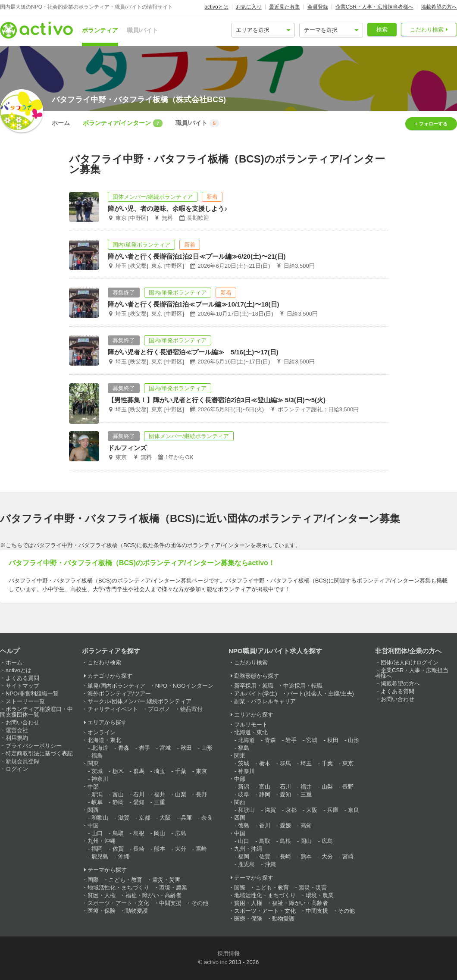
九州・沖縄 (102, 841)
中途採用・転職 (303, 686)
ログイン (17, 769)
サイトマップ (22, 686)
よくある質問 (22, 678)
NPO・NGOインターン (185, 686)
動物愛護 (137, 911)
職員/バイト (143, 30)
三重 (160, 802)
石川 (139, 794)
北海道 (100, 748)
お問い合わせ (22, 722)
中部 (93, 787)
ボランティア (100, 30)
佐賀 (118, 849)
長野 (201, 794)
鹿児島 (100, 856)
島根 (139, 833)
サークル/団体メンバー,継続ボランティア (139, 701)
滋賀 (124, 818)
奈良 (207, 818)
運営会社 (17, 730)
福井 (160, 794)
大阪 (165, 818)
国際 (93, 880)
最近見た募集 (285, 7)
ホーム (61, 123)
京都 (144, 818)
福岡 (97, 849)
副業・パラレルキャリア (265, 701)
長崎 (139, 849)
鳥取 (118, 833)
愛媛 (285, 825)
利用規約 (17, 738)
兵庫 (186, 818)
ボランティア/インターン (123, 123)
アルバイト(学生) (256, 694)
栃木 (118, 771)
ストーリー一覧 (25, 701)
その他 (200, 903)
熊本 (160, 849)
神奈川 (100, 779)
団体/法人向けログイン (410, 662)
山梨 (181, 794)
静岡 (118, 802)
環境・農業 (173, 888)
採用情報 (228, 953)
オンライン (102, 732)
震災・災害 (166, 880)
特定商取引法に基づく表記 (39, 753)
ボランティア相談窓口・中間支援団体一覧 (36, 712)
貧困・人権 (102, 895)
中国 (93, 825)
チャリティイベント (113, 709)
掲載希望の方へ (439, 7)
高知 (306, 825)
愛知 (139, 802)
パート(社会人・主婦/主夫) (321, 694)
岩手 (144, 748)
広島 (181, 833)
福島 (97, 756)
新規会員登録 (22, 761)
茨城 (97, 771)
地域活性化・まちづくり (118, 888)
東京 (201, 771)
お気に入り (249, 7)
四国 (240, 818)
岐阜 (97, 802)
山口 (97, 833)
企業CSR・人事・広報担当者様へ (374, 7)
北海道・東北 (104, 740)
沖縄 (124, 856)
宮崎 (201, 849)
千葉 (181, 771)
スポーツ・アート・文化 (118, 903)
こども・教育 (125, 880)
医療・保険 (102, 911)
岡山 (160, 833)
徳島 (244, 825)
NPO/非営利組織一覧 (32, 694)
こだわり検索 (427, 30)
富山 (118, 794)
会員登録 (318, 7)
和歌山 (100, 818)
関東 (93, 763)
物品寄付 (191, 709)
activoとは (216, 7)
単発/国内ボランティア (116, 686)
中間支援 (170, 903)
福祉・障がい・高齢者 (153, 895)
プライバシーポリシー (34, 746)
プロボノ (159, 709)
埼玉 (160, 771)
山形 (207, 748)
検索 (382, 30)
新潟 (97, 794)
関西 (93, 810)
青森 (124, 748)
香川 (265, 825)
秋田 (186, 748)
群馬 (139, 771)
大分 (181, 849)
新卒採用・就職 (254, 686)
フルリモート (251, 725)
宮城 (165, 748)
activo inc (216, 962)
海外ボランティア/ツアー (119, 694)
